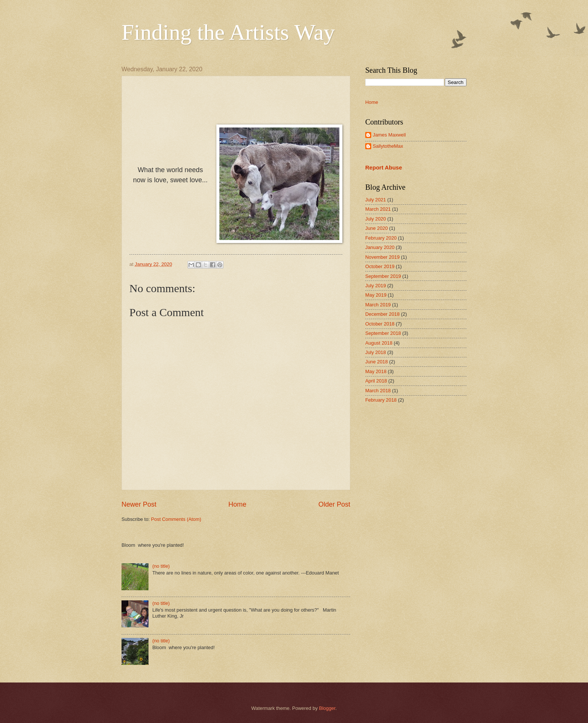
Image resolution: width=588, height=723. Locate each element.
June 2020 (376, 228)
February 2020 (381, 238)
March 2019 (378, 305)
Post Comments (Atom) (176, 519)
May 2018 (376, 371)
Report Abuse (384, 167)
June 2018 (376, 362)
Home (237, 504)
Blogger (327, 708)
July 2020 (376, 219)
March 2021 (378, 209)
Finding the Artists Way (228, 32)
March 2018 (378, 391)
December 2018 (382, 314)
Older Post (334, 504)
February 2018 (381, 400)
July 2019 (376, 286)
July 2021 (376, 200)
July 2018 (376, 352)
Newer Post (139, 504)
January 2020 (380, 247)
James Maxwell (389, 135)
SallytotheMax (388, 146)
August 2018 (379, 343)
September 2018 (383, 333)
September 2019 (383, 276)
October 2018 (380, 324)
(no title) (161, 566)
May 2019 (376, 295)
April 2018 (376, 381)
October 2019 (380, 266)
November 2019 (382, 257)
